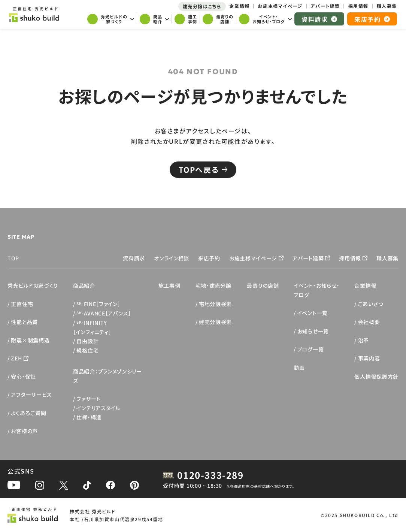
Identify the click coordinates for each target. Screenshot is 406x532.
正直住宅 (22, 304)
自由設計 (87, 341)
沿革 (363, 340)
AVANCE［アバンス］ (104, 313)
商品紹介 (84, 285)
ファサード (89, 399)
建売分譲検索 (215, 322)
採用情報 (350, 258)
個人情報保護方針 (376, 377)
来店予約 (209, 258)
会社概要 (369, 322)
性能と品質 (24, 322)
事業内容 (369, 358)
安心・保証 (23, 377)
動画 (299, 368)
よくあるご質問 (28, 413)
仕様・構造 (89, 417)
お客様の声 (24, 431)
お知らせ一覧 (313, 331)
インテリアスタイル (98, 408)
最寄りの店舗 (263, 285)
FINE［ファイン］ (98, 304)
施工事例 (169, 285)
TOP (13, 258)
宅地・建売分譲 (213, 285)
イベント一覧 (313, 313)
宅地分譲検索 (215, 304)
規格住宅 (87, 350)
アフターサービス (31, 395)
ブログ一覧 (311, 349)
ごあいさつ (371, 304)
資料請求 (134, 258)
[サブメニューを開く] (111, 20)
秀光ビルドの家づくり (33, 285)
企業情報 (365, 285)
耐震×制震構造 (30, 340)
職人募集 (387, 258)
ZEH (16, 358)
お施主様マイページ (253, 258)
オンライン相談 (172, 258)
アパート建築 (308, 258)
